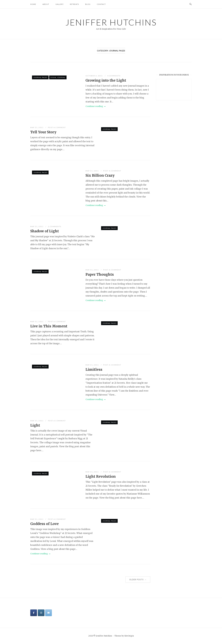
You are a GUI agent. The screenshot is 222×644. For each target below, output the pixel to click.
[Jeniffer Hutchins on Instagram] (41, 613)
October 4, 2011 (94, 76)
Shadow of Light (45, 231)
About (46, 4)
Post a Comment (57, 127)
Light (35, 425)
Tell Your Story (43, 132)
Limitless (94, 370)
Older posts (138, 580)
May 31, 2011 (37, 127)
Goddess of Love (45, 524)
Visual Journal (58, 77)
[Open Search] (190, 4)
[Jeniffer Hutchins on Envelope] (48, 613)
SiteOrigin (129, 636)
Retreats (74, 4)
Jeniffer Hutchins (111, 22)
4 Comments (114, 76)
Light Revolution (101, 476)
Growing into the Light (106, 80)
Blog (88, 4)
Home (33, 4)
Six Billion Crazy (100, 175)
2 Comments (55, 226)
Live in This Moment (49, 326)
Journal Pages (40, 77)
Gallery (60, 4)
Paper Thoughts (100, 274)
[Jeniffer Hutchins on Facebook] (34, 613)
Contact (101, 4)
